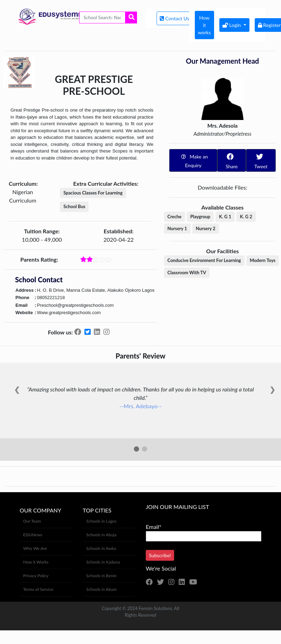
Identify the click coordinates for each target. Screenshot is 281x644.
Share (231, 160)
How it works (204, 25)
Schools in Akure (101, 589)
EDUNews (33, 535)
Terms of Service (38, 589)
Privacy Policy (36, 576)
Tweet (261, 160)
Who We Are (35, 548)
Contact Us (175, 18)
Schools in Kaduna (103, 562)
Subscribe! (160, 555)
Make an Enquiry (193, 160)
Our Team (32, 521)
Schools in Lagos (101, 521)
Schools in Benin (101, 576)
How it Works (36, 562)
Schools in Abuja (101, 535)
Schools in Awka (101, 548)
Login (232, 25)
